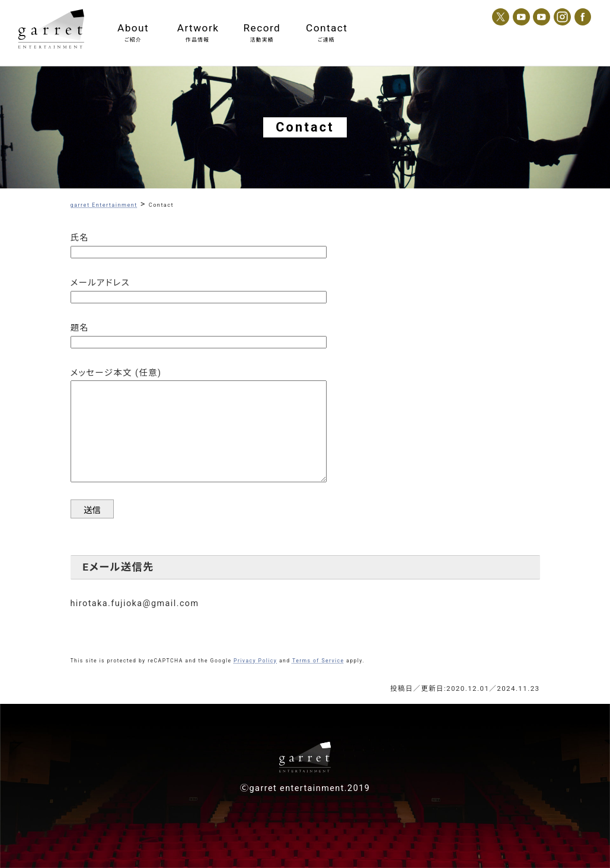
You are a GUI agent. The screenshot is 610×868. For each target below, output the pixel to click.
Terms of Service (318, 661)
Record (262, 28)
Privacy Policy (255, 661)
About (133, 28)
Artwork (198, 28)
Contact (326, 28)
